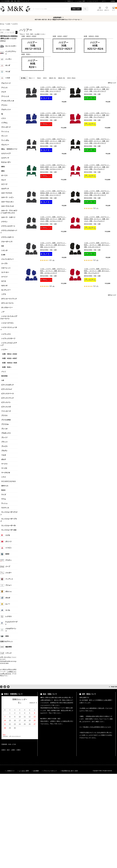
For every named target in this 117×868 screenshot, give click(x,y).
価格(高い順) (62, 78)
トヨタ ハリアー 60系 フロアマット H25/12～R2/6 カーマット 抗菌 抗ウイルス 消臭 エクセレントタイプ (53, 219)
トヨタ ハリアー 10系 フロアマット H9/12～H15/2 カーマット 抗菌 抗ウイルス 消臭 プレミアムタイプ (97, 115)
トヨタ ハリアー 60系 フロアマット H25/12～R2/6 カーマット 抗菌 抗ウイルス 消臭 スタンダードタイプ (97, 193)
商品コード (32, 78)
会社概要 (36, 771)
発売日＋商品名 (71, 78)
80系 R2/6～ (26, 54)
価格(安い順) (52, 78)
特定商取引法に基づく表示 (70, 771)
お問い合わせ (100, 10)
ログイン (104, 1)
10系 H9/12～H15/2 (29, 36)
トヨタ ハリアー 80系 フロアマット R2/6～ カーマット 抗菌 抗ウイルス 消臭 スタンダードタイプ (97, 245)
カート (115, 9)
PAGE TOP (114, 687)
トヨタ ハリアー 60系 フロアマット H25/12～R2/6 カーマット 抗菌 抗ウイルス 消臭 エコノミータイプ (53, 193)
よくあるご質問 (81, 1)
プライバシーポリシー (50, 771)
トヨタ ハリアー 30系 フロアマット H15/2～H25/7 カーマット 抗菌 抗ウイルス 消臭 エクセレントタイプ (53, 167)
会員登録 (113, 1)
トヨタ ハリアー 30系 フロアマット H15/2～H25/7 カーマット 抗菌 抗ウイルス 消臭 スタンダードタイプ (97, 141)
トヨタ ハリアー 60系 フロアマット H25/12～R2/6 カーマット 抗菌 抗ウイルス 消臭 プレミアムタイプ (97, 219)
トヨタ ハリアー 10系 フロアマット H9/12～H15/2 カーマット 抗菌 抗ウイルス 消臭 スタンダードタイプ (97, 89)
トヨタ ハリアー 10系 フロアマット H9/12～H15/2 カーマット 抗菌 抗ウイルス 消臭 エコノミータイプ (53, 89)
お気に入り (107, 10)
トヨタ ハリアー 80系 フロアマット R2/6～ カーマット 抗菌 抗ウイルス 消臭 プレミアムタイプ (97, 271)
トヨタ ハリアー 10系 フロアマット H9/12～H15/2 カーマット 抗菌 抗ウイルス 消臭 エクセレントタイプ (53, 115)
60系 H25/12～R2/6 (91, 36)
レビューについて (93, 1)
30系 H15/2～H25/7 (60, 36)
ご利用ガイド (70, 1)
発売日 (45, 78)
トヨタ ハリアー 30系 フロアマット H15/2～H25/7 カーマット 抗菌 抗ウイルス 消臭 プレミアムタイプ (97, 167)
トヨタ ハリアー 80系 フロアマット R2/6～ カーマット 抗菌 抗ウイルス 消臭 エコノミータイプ (53, 245)
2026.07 (32, 703)
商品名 (39, 78)
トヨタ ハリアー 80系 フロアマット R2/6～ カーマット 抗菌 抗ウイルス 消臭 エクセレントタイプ (53, 271)
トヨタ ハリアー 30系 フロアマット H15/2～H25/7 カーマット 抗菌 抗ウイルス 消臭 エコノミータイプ (53, 141)
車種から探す (76, 9)
